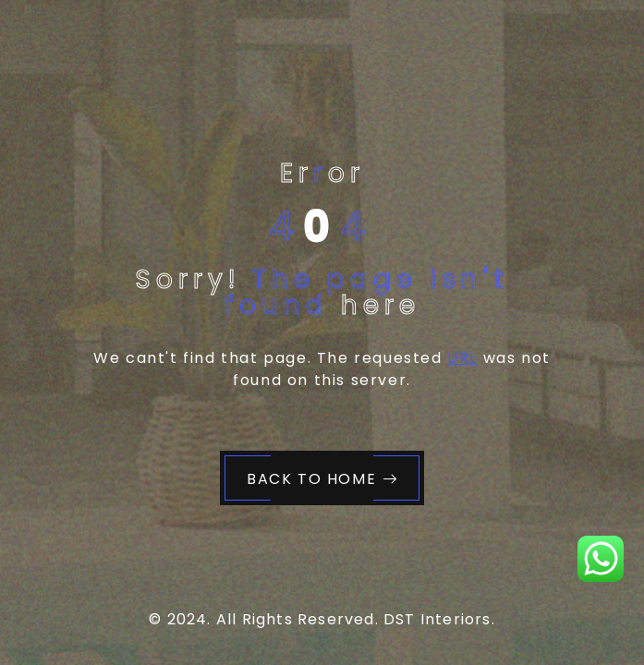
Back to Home (322, 479)
